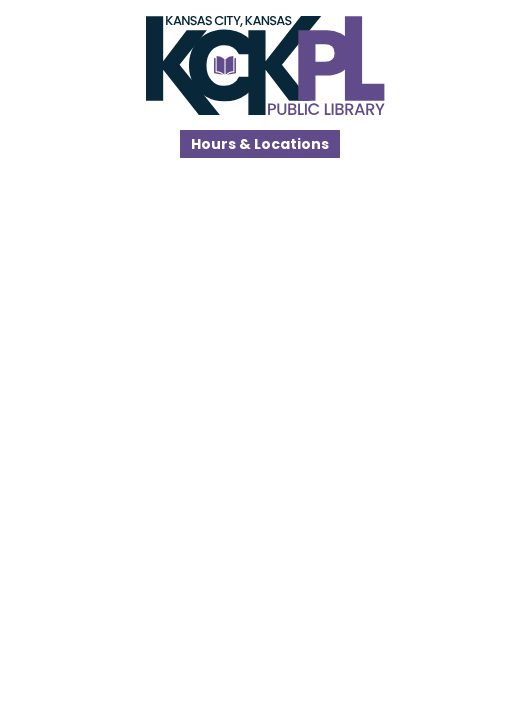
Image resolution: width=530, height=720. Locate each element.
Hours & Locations (260, 144)
